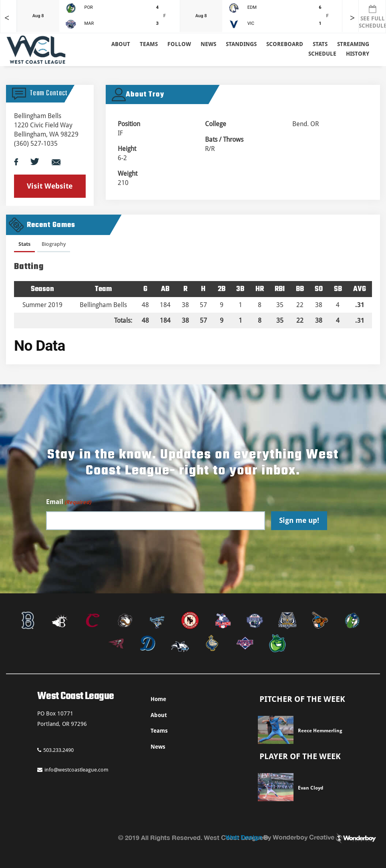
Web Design (244, 837)
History (358, 54)
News (208, 44)
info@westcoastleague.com (73, 770)
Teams (159, 731)
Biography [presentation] (54, 244)
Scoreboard (285, 44)
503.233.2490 (55, 750)
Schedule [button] (322, 54)
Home (158, 699)
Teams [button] (149, 44)
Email (68, 502)
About (121, 44)
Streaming (353, 44)
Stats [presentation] (24, 244)
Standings (241, 44)
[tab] (24, 246)
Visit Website (50, 186)
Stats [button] (320, 44)
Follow (179, 44)
